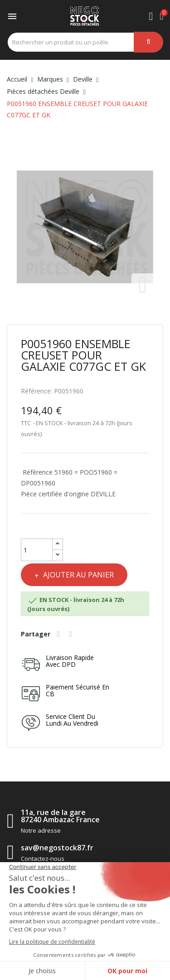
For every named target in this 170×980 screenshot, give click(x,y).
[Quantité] (37, 550)
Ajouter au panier (78, 575)
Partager (60, 634)
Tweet (72, 634)
